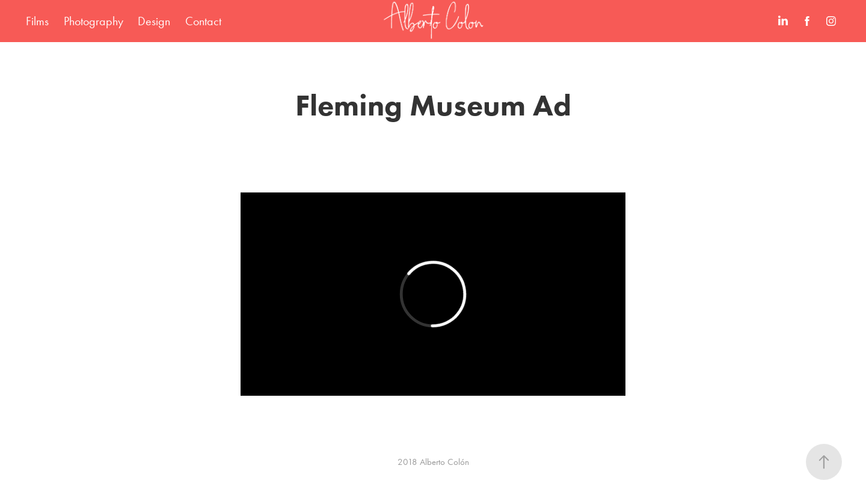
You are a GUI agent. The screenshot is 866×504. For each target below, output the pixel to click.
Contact (203, 21)
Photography (94, 21)
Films (37, 21)
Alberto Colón (444, 462)
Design (154, 21)
